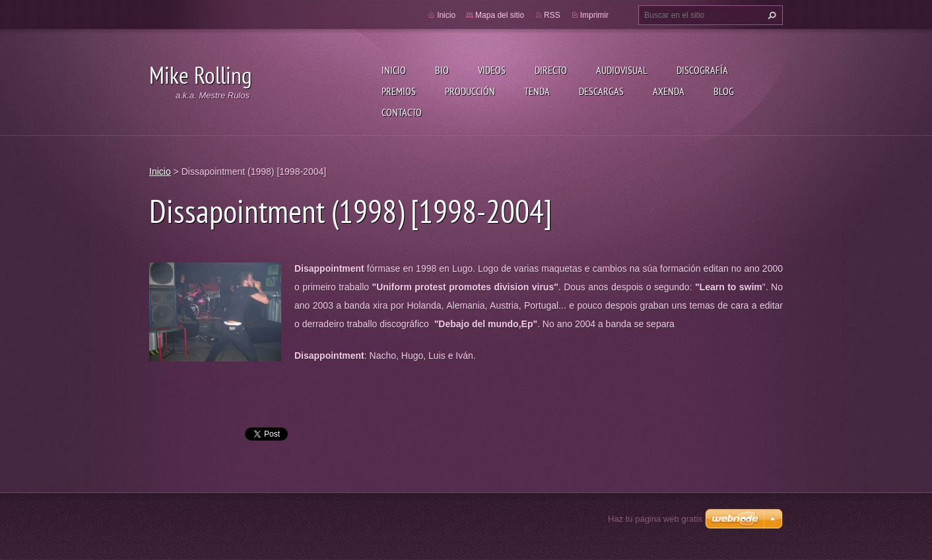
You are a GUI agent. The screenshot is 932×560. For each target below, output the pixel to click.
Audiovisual (622, 70)
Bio (442, 70)
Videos (492, 70)
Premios (399, 91)
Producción (470, 91)
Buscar (770, 15)
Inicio (394, 70)
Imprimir (594, 15)
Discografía (702, 70)
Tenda (537, 91)
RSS (552, 15)
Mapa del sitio (500, 15)
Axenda (669, 91)
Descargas (601, 91)
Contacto (402, 112)
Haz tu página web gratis (655, 519)
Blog (724, 91)
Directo (551, 70)
